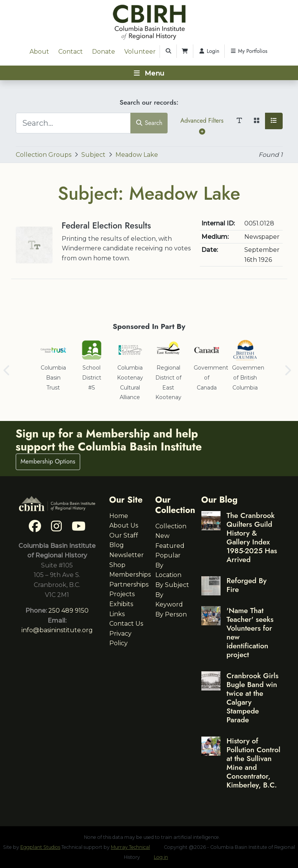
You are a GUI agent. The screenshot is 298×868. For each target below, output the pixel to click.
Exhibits (121, 604)
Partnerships (129, 584)
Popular (168, 555)
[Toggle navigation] (149, 73)
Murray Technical (130, 847)
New (162, 536)
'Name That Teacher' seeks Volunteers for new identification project (250, 632)
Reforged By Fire (247, 585)
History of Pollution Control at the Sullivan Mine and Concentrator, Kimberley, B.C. (254, 763)
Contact (71, 52)
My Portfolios (249, 51)
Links (117, 614)
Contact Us (126, 624)
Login (209, 51)
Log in (161, 857)
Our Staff (124, 535)
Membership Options (48, 461)
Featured (170, 546)
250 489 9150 (68, 611)
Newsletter (127, 555)
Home (119, 516)
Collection (171, 526)
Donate (104, 52)
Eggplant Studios (40, 847)
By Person (171, 614)
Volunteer (140, 52)
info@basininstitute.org (57, 630)
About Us (124, 525)
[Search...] (73, 123)
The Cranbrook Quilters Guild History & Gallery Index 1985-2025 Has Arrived (252, 537)
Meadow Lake (137, 155)
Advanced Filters (202, 125)
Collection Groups (44, 155)
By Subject (172, 585)
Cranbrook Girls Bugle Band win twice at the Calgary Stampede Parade (253, 698)
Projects (122, 594)
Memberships (130, 575)
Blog (117, 545)
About (39, 52)
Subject (93, 155)
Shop (117, 565)
